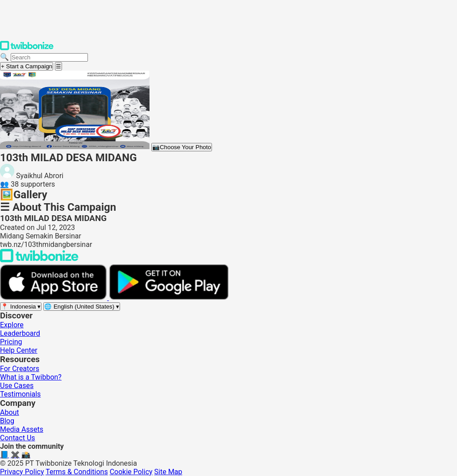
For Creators (20, 369)
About (10, 412)
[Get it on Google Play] (169, 298)
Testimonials (20, 394)
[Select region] (21, 307)
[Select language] (82, 307)
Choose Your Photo (182, 147)
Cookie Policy (131, 472)
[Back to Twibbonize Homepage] (39, 260)
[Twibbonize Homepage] (27, 48)
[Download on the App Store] (54, 298)
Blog (7, 421)
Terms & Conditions (77, 472)
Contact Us (18, 438)
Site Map (168, 472)
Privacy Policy (22, 472)
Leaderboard (20, 333)
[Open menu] (58, 66)
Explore (12, 325)
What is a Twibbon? (31, 377)
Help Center (19, 350)
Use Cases (17, 386)
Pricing (11, 342)
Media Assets (22, 429)
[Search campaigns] (49, 57)
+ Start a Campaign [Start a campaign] (27, 66)
